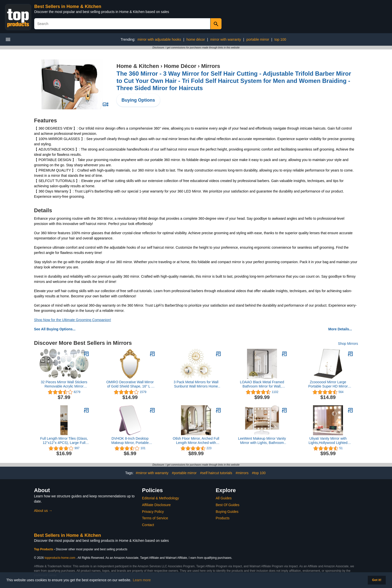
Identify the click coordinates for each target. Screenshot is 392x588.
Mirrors (211, 66)
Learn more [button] (142, 580)
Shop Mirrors (348, 344)
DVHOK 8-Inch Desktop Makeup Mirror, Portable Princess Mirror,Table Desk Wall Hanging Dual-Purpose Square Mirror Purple (130, 441)
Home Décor (180, 66)
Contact (148, 525)
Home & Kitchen (138, 66)
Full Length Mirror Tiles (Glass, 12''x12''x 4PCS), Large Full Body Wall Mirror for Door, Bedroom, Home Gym (64, 441)
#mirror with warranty (152, 473)
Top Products (44, 549)
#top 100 (259, 473)
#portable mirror (184, 473)
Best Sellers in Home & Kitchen (68, 6)
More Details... (340, 329)
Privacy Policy (153, 512)
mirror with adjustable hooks (159, 39)
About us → (43, 511)
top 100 (280, 39)
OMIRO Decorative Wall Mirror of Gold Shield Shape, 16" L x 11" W (130, 384)
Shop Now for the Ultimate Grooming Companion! (72, 320)
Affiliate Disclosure (156, 505)
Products (223, 518)
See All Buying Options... (55, 329)
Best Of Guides (228, 505)
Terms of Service (155, 518)
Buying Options (138, 100)
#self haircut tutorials (216, 473)
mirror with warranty (226, 39)
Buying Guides (227, 512)
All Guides (224, 498)
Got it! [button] (377, 580)
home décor (196, 39)
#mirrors (242, 473)
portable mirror (258, 39)
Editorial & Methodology (160, 498)
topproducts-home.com (60, 558)
